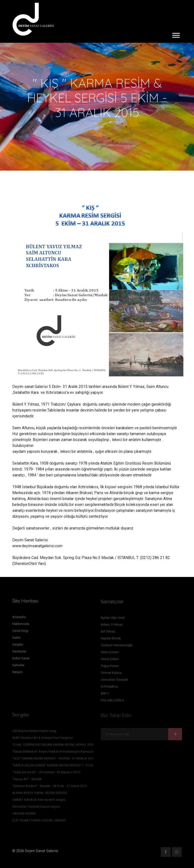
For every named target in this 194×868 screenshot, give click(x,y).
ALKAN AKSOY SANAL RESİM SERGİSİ (40, 794)
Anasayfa (19, 618)
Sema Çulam (110, 660)
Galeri (16, 639)
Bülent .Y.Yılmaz (112, 626)
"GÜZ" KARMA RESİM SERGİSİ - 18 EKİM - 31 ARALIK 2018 (53, 759)
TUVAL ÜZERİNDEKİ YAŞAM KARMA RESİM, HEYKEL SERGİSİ (56, 746)
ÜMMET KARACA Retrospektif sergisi (39, 801)
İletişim (17, 673)
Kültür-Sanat (21, 659)
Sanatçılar (19, 653)
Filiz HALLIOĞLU (112, 701)
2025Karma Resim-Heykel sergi (34, 732)
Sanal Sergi (20, 632)
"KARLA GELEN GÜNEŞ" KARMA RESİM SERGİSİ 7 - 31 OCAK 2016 (59, 766)
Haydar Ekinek (111, 640)
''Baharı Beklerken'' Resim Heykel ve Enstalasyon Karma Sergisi (56, 753)
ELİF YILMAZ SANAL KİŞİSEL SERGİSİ (39, 821)
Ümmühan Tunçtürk (114, 681)
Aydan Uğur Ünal (113, 619)
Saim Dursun (110, 653)
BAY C (105, 695)
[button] (176, 34)
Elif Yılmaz (108, 633)
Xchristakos (109, 688)
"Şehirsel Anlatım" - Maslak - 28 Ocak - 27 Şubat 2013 (50, 787)
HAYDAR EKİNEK (24, 815)
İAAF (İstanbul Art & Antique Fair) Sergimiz (43, 739)
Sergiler (18, 646)
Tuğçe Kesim (110, 667)
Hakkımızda (21, 625)
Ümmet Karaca (111, 674)
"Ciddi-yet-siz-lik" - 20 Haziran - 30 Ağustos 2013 (46, 773)
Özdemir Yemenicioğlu (117, 646)
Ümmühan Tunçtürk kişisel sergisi (36, 808)
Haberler (18, 666)
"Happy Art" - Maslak (27, 780)
